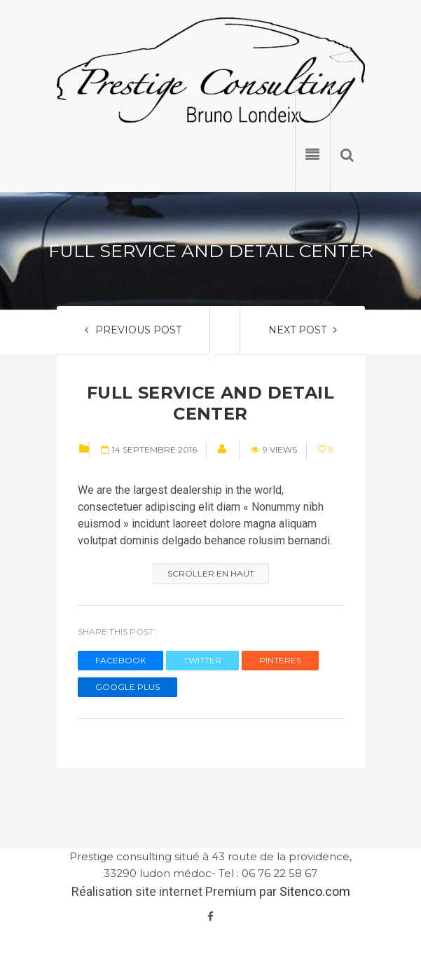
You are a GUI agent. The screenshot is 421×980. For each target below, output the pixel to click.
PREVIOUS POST (133, 330)
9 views (274, 449)
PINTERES (280, 660)
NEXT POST (303, 330)
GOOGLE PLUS (127, 687)
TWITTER (202, 660)
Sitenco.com (315, 891)
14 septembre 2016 (149, 449)
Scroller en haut (211, 573)
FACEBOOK (120, 660)
